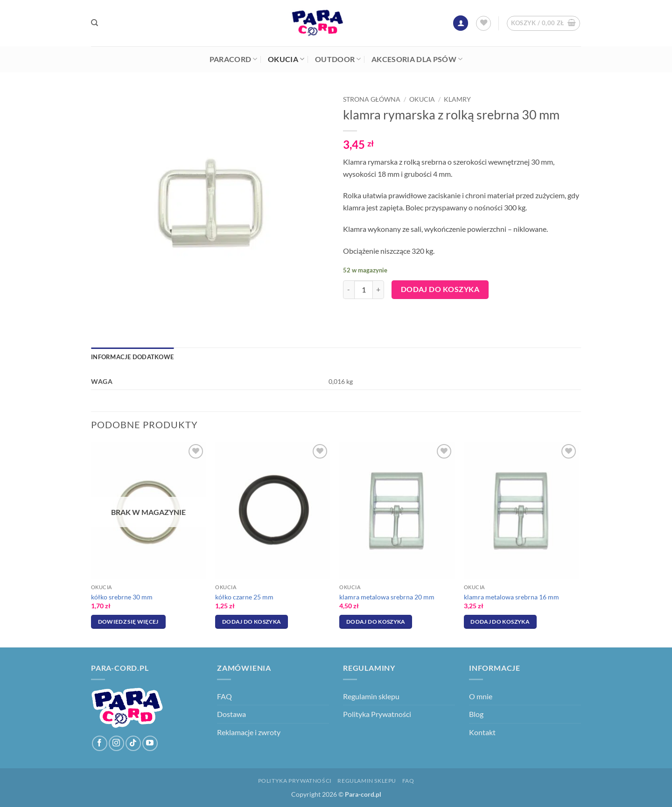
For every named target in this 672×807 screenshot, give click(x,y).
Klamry (457, 99)
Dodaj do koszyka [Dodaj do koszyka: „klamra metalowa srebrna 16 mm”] (500, 622)
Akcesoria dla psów (417, 59)
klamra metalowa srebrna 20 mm (387, 597)
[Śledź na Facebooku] (100, 743)
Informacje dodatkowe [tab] (132, 357)
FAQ (224, 696)
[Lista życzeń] (483, 23)
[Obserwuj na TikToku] (133, 743)
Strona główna (372, 99)
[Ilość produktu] (364, 290)
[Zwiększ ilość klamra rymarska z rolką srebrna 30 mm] (378, 290)
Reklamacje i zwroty (249, 732)
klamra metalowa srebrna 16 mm (511, 597)
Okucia (286, 59)
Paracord (234, 59)
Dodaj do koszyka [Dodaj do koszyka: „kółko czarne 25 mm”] (252, 622)
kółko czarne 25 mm (244, 597)
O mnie (481, 696)
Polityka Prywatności (377, 714)
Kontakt (482, 732)
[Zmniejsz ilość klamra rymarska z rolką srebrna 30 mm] (349, 290)
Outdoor (338, 59)
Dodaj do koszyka (440, 289)
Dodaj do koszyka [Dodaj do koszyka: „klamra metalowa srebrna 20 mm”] (376, 622)
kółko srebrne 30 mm (122, 597)
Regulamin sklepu (371, 696)
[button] (461, 23)
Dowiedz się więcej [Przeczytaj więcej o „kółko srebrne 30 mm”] (128, 622)
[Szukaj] (94, 23)
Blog (476, 714)
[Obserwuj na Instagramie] (116, 743)
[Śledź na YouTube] (150, 743)
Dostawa (231, 714)
